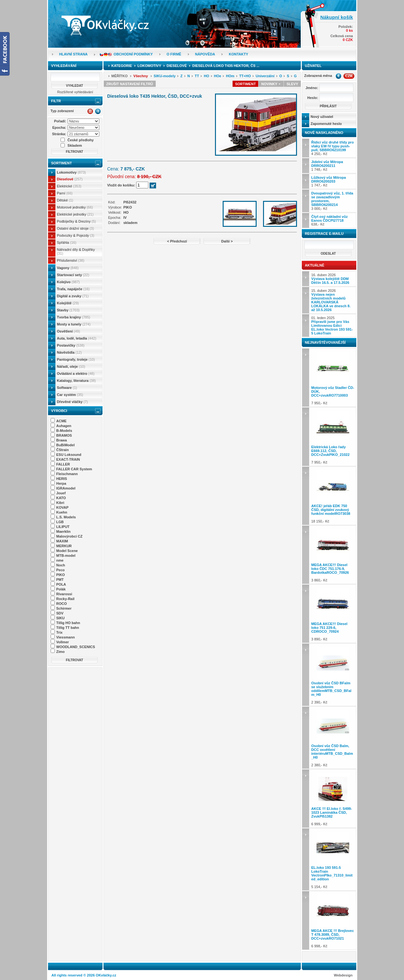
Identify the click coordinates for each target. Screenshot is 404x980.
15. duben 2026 (331, 300)
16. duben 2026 (330, 279)
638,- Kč (330, 220)
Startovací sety (73, 275)
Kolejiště (68, 303)
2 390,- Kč (333, 675)
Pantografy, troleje (76, 359)
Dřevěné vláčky (73, 402)
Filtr (56, 101)
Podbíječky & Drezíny (77, 221)
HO (206, 76)
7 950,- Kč (333, 378)
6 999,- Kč (333, 799)
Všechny (140, 76)
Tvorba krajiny (74, 317)
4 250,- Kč (333, 148)
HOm (230, 76)
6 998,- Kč (333, 920)
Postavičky (71, 345)
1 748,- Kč (327, 166)
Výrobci (59, 411)
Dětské (65, 200)
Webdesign (343, 975)
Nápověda (205, 54)
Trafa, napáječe (73, 289)
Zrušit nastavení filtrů (130, 84)
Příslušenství (71, 260)
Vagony (68, 268)
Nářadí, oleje (71, 366)
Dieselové (70, 179)
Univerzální (265, 76)
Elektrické (69, 186)
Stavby (68, 310)
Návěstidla (70, 352)
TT (197, 76)
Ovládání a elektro (76, 374)
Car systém (70, 395)
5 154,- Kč (333, 859)
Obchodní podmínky (133, 54)
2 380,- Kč (333, 738)
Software (67, 388)
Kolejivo (69, 282)
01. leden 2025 (332, 325)
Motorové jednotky (75, 207)
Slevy (292, 84)
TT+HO (245, 76)
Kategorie (122, 66)
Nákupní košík (337, 17)
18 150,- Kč (333, 496)
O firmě (174, 54)
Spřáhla (67, 243)
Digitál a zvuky (73, 296)
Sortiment (62, 163)
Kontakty (238, 54)
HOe (218, 76)
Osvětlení (69, 331)
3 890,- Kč (333, 614)
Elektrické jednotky (75, 214)
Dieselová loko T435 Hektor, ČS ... (226, 66)
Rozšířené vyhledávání (75, 92)
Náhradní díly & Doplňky (76, 251)
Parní (65, 193)
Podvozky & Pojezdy (76, 235)
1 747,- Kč (329, 181)
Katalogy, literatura (76, 381)
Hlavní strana (74, 54)
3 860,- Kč (333, 555)
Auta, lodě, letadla (77, 338)
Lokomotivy (71, 172)
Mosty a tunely (74, 324)
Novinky (271, 84)
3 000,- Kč (332, 201)
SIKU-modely (165, 76)
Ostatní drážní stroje (76, 228)
